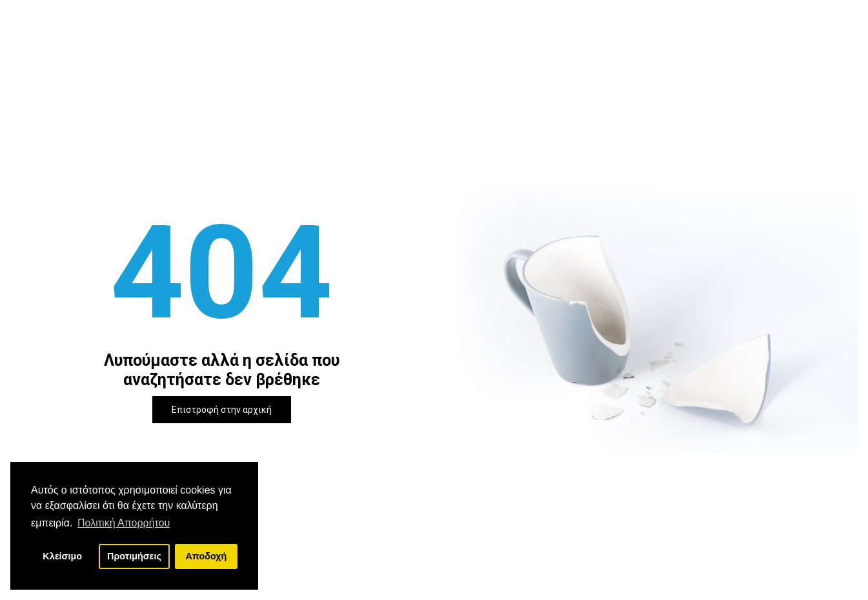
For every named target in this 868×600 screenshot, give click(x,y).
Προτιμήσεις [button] (134, 556)
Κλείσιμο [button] (62, 556)
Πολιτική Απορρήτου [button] (124, 523)
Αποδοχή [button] (206, 556)
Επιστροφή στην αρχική (222, 410)
